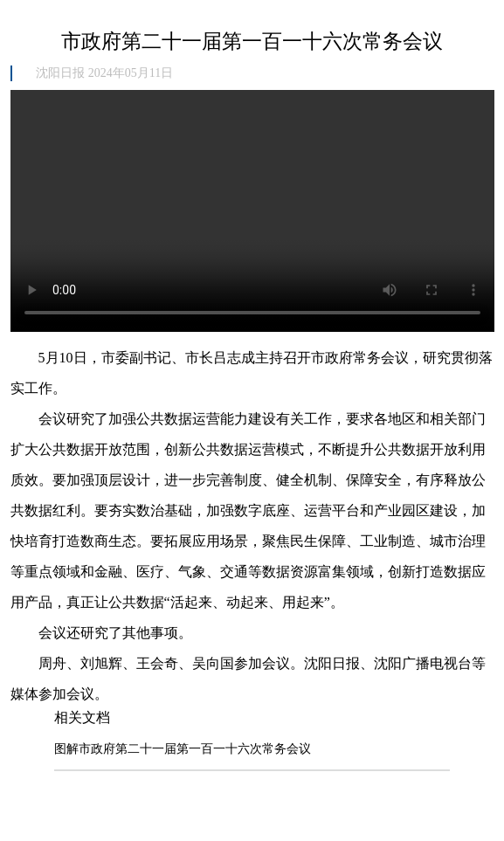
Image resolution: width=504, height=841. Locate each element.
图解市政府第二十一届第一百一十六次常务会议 (183, 749)
